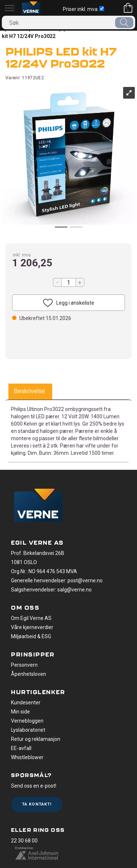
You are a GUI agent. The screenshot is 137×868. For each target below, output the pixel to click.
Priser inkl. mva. (83, 9)
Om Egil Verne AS (31, 618)
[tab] (29, 392)
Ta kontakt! (37, 804)
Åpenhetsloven (28, 674)
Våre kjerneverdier (32, 627)
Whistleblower (27, 757)
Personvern (24, 665)
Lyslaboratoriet (28, 730)
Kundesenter (26, 703)
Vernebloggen (27, 721)
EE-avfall (21, 748)
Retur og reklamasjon (36, 739)
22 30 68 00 (24, 841)
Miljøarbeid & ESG (31, 636)
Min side (20, 712)
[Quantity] (69, 282)
